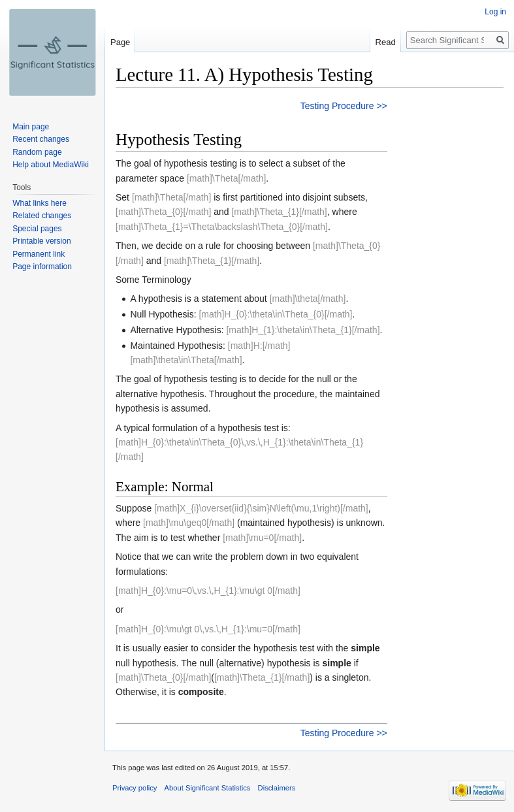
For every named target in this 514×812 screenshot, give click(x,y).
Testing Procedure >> (344, 106)
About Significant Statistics (208, 788)
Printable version (41, 241)
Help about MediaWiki (51, 165)
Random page (37, 152)
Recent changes (41, 139)
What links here (40, 203)
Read (386, 42)
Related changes (42, 216)
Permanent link (39, 254)
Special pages (37, 229)
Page (120, 42)
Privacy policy (135, 788)
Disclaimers (277, 788)
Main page (31, 127)
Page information (42, 267)
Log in (495, 12)
